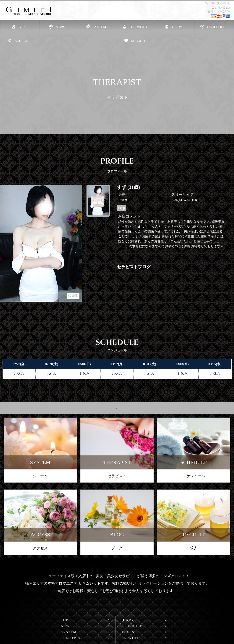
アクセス (40, 548)
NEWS (66, 626)
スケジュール (194, 476)
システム (40, 476)
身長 (122, 195)
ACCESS (129, 632)
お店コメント (129, 216)
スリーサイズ (183, 195)
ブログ (117, 548)
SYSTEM (69, 632)
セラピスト (117, 476)
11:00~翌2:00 (221, 8)
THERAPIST (72, 638)
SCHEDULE (132, 626)
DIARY (128, 620)
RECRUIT (130, 638)
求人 (194, 548)
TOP (65, 620)
